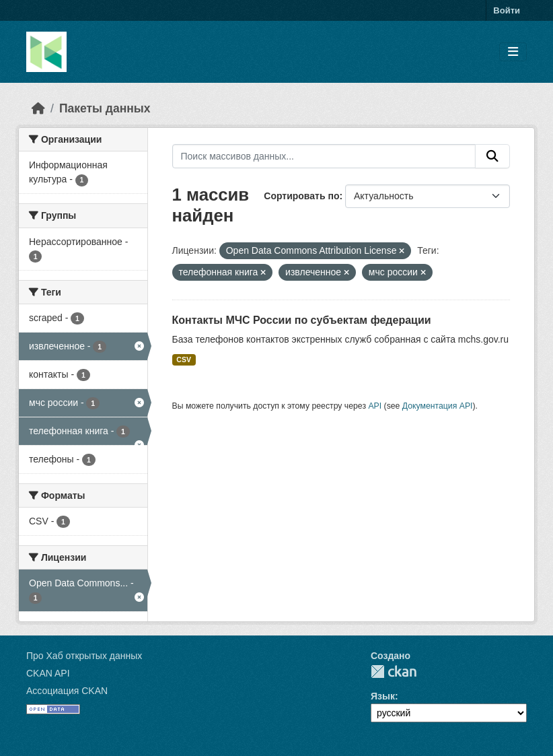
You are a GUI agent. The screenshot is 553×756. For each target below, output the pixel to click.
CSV (184, 359)
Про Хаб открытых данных (84, 656)
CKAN (394, 672)
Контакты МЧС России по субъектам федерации (302, 320)
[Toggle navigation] (513, 52)
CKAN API (48, 673)
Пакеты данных (105, 108)
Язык (383, 696)
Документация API (438, 406)
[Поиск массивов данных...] (324, 156)
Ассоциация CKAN (67, 691)
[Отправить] (492, 156)
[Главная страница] (38, 108)
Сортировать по (301, 196)
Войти (507, 10)
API (375, 406)
